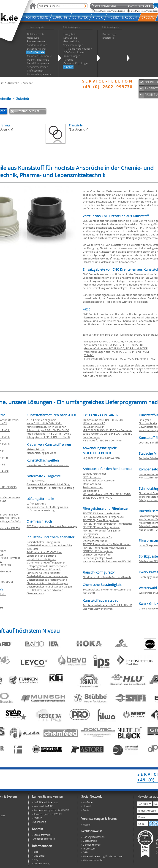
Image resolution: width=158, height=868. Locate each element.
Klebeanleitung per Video (42, 453)
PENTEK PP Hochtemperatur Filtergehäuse (108, 524)
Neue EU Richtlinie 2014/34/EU (44, 423)
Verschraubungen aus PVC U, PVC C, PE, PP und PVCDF (117, 352)
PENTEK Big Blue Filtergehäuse (101, 520)
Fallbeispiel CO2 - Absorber (99, 480)
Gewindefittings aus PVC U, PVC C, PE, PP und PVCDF (116, 348)
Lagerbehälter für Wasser (41, 559)
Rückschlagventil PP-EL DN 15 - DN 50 (49, 434)
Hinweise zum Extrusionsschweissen (48, 465)
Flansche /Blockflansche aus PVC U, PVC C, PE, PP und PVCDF (121, 359)
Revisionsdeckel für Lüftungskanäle (48, 507)
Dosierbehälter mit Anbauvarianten (47, 576)
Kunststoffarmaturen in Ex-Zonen (46, 427)
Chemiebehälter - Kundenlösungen (47, 583)
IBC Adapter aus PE (94, 423)
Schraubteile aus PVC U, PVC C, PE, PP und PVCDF (114, 345)
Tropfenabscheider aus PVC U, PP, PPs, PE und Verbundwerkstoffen (108, 607)
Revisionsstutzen (93, 487)
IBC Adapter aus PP (94, 427)
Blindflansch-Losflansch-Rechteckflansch (107, 577)
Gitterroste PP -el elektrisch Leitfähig (48, 484)
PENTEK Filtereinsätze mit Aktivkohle (104, 548)
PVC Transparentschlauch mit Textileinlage (52, 526)
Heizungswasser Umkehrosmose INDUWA (107, 561)
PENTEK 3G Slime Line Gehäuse (101, 513)
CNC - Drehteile (10, 83)
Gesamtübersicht (28, 111)
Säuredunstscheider (94, 474)
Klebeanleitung (35, 449)
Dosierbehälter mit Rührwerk (44, 569)
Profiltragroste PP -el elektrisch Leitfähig (50, 488)
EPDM (9, 582)
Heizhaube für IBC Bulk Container (102, 440)
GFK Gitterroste (36, 481)
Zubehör (28, 83)
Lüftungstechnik (36, 503)
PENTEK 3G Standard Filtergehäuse (103, 517)
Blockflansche (91, 491)
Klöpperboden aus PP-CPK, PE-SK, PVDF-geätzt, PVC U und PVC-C (107, 496)
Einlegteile (145, 420)
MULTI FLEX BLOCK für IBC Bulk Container (108, 430)
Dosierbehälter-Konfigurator (43, 542)
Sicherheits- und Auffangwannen (46, 562)
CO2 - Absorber (92, 477)
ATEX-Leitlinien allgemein (41, 420)
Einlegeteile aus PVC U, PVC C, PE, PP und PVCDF (113, 341)
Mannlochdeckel (92, 484)
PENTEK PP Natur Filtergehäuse (101, 527)
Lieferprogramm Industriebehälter (47, 566)
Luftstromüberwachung (41, 510)
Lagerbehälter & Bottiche (41, 556)
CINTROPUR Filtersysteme (98, 551)
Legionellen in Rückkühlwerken (101, 458)
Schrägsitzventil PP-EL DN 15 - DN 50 (48, 437)
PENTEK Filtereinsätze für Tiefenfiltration (107, 544)
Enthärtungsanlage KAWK (98, 558)
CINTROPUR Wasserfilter (97, 554)
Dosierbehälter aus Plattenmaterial (47, 580)
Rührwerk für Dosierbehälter (43, 573)
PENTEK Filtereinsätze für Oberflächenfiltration (97, 539)
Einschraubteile (148, 423)
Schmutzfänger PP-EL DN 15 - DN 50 (48, 430)
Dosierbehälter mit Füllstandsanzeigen (49, 586)
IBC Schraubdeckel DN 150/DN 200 (103, 420)
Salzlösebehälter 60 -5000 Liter (44, 552)
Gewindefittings (148, 427)
